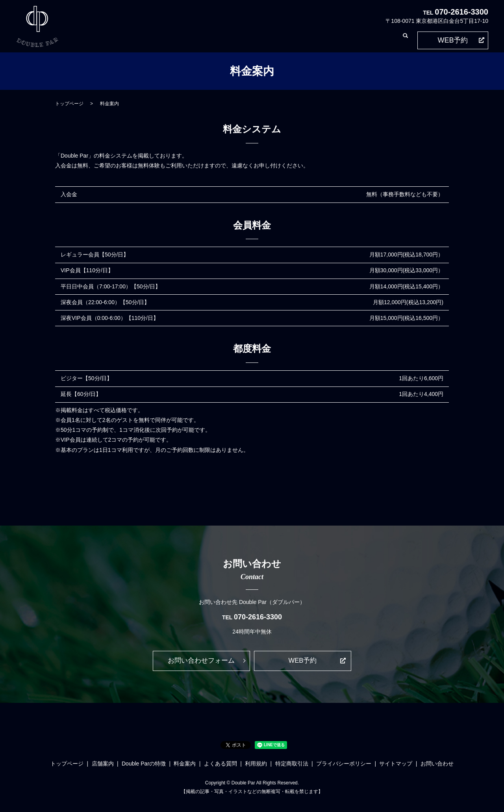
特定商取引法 (339, 40)
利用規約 (306, 40)
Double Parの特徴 (200, 40)
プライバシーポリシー (344, 765)
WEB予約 (453, 40)
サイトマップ (396, 765)
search (405, 40)
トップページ (128, 40)
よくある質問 (273, 40)
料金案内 (240, 40)
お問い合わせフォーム (201, 661)
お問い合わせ (378, 40)
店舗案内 (161, 40)
